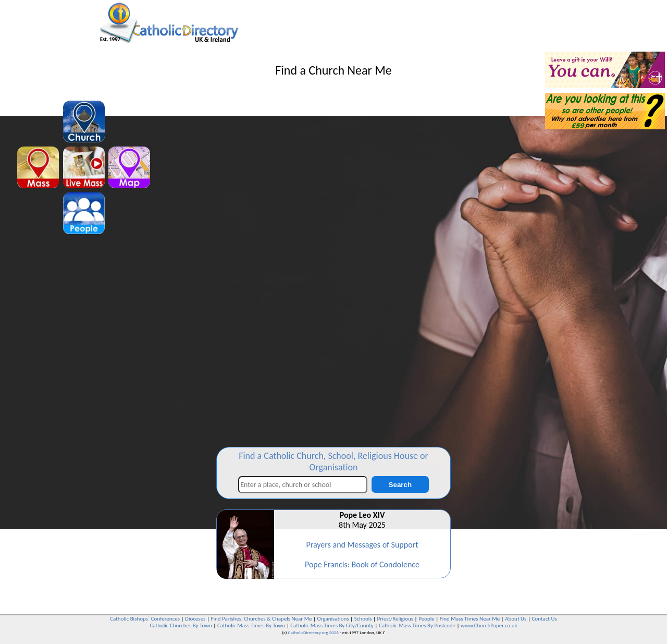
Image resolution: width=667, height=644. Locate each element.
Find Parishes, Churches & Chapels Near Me (261, 619)
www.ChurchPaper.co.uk (489, 625)
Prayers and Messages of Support (362, 545)
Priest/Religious (396, 619)
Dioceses (195, 619)
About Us (516, 619)
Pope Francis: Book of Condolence (362, 564)
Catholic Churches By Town (181, 625)
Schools (363, 619)
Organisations (333, 619)
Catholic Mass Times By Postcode (417, 625)
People (427, 619)
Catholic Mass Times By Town (251, 625)
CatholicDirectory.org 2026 (313, 632)
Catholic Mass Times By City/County (332, 625)
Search (400, 485)
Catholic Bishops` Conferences (145, 619)
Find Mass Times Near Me (470, 619)
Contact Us (544, 619)
